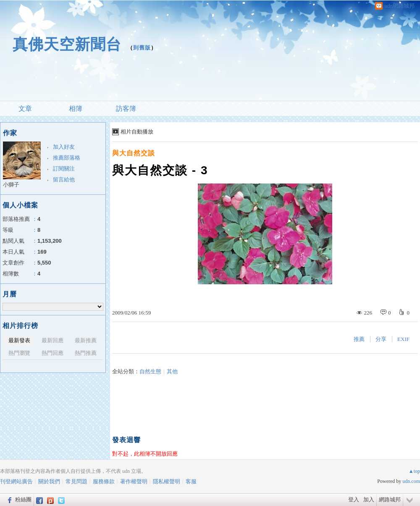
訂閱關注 (64, 169)
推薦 (359, 339)
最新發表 (19, 340)
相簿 (76, 109)
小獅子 (11, 185)
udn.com (411, 481)
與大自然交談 (134, 153)
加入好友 (64, 147)
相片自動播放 (137, 132)
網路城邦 (390, 499)
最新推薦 (86, 340)
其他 (172, 371)
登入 (354, 499)
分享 (381, 339)
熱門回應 (52, 353)
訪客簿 (126, 109)
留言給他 (64, 180)
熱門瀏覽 (19, 353)
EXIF (403, 339)
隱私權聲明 (167, 481)
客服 (191, 481)
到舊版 (142, 48)
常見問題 (76, 481)
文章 (25, 109)
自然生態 (150, 371)
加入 (369, 499)
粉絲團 (23, 499)
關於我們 (49, 481)
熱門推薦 (86, 353)
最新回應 (52, 340)
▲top (414, 471)
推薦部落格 (67, 158)
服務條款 (104, 481)
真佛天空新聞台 (67, 44)
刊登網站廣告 (16, 481)
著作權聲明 (134, 481)
